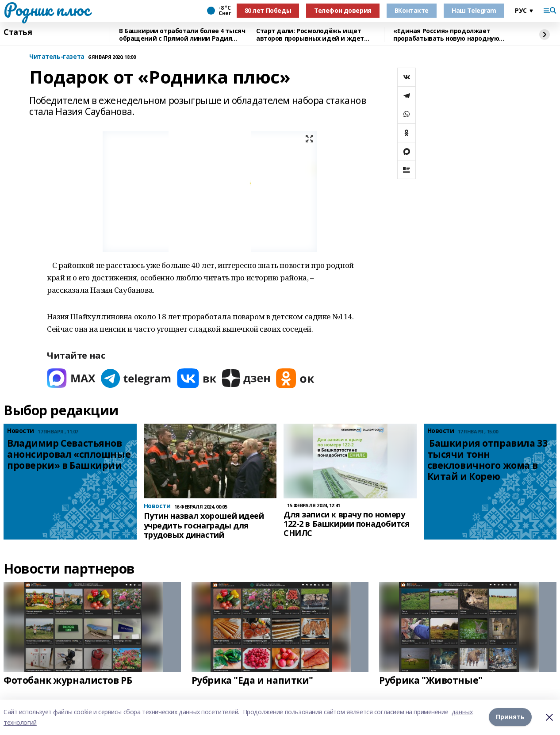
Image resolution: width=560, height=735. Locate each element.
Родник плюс (46, 9)
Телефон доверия (343, 10)
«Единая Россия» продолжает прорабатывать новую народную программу (446, 35)
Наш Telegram (474, 10)
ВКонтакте (412, 10)
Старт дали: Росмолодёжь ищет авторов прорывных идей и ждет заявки (310, 35)
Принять (510, 717)
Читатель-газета (57, 57)
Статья (18, 32)
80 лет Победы (268, 10)
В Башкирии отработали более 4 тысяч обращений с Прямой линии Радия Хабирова (182, 35)
